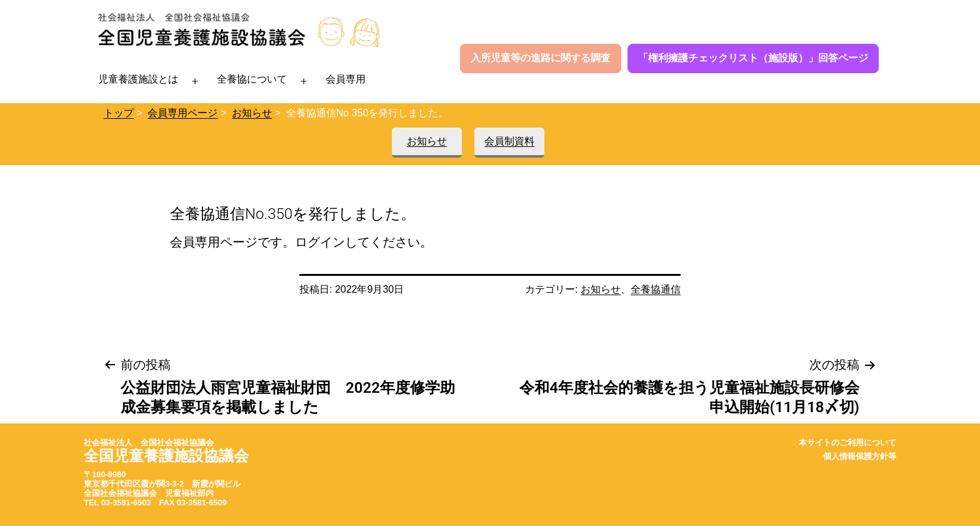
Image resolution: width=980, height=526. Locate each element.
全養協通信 (656, 289)
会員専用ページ (182, 113)
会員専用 (346, 79)
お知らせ (252, 113)
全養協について (252, 79)
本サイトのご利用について (847, 443)
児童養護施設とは (138, 79)
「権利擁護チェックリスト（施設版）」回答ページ (753, 58)
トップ (119, 113)
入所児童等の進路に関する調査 (541, 58)
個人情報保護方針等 (860, 456)
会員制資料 (509, 141)
